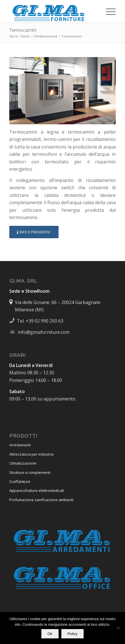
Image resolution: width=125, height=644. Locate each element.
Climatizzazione (23, 463)
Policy (73, 634)
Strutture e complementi (30, 472)
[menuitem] (108, 11)
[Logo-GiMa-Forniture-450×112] (52, 11)
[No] (118, 628)
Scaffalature (20, 481)
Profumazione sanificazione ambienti (41, 500)
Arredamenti (20, 445)
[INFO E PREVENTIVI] (34, 232)
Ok (50, 634)
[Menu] (108, 11)
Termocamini (23, 30)
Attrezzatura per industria (31, 454)
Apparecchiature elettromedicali (37, 490)
